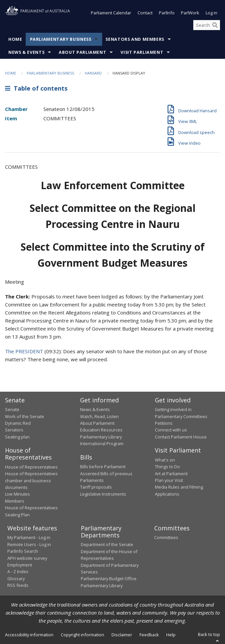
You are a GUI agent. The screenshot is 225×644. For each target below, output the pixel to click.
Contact (145, 13)
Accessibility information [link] (29, 635)
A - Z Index (18, 571)
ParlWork (190, 13)
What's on (165, 460)
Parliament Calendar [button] (111, 13)
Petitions (164, 423)
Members (15, 501)
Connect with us (171, 430)
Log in (211, 13)
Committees (166, 537)
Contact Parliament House (181, 437)
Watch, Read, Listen (99, 416)
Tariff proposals (96, 487)
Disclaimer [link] (122, 635)
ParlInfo (167, 13)
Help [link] (171, 635)
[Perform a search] (215, 25)
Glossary (16, 578)
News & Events (26, 52)
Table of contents (36, 88)
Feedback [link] (149, 635)
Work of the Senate (25, 416)
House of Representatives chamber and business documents (31, 480)
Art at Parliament (171, 474)
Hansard (93, 73)
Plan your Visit (169, 480)
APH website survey (27, 558)
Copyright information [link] (82, 635)
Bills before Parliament (103, 467)
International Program (102, 443)
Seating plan (17, 437)
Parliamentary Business (61, 39)
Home (15, 39)
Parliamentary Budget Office (109, 578)
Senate (12, 409)
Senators (14, 430)
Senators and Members (135, 39)
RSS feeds (18, 585)
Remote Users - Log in (29, 544)
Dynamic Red (18, 423)
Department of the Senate (107, 544)
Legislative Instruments (103, 494)
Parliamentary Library (101, 437)
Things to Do (167, 467)
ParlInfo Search (23, 551)
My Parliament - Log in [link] (29, 537)
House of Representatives (31, 467)
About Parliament (82, 52)
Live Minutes (18, 494)
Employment (20, 565)
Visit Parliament (142, 52)
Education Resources (101, 430)
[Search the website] (207, 25)
